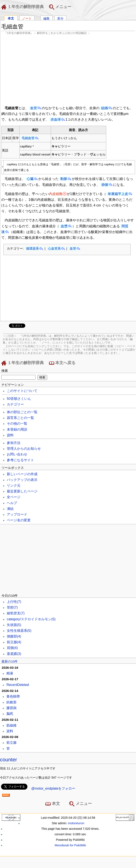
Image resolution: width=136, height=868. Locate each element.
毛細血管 (28, 138)
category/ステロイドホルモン (31, 619)
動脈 (64, 179)
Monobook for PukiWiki (70, 845)
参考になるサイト (20, 460)
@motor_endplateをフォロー (53, 788)
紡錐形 (11, 702)
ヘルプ (12, 503)
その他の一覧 (17, 423)
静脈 (105, 185)
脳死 (10, 714)
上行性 (14, 602)
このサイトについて (22, 391)
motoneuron (76, 823)
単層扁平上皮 (118, 194)
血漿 (64, 226)
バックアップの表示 (22, 480)
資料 (10, 435)
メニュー (60, 7)
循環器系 (33, 248)
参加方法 (14, 443)
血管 (34, 108)
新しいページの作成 (22, 474)
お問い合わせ (17, 454)
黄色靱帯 (13, 696)
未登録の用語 (17, 429)
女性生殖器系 (19, 631)
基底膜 (14, 654)
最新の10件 (10, 662)
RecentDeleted (18, 685)
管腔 (12, 607)
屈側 (12, 648)
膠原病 (11, 708)
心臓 (30, 179)
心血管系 (54, 248)
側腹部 (14, 636)
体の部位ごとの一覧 (22, 412)
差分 (60, 18)
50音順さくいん (19, 399)
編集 (47, 18)
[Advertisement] (68, 70)
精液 (10, 673)
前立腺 (14, 642)
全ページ (14, 497)
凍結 (10, 509)
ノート (27, 18)
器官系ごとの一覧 (20, 418)
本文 (11, 18)
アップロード (17, 514)
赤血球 (56, 119)
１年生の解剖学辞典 (23, 7)
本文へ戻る (62, 363)
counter (8, 760)
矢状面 (14, 625)
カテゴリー (15, 404)
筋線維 (11, 725)
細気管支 (16, 613)
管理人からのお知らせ (24, 449)
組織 (105, 108)
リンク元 (14, 486)
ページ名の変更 (19, 520)
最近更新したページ (22, 491)
